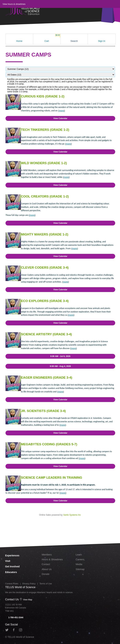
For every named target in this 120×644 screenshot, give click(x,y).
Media (79, 564)
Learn (79, 555)
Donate (46, 574)
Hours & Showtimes (52, 559)
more (61, 111)
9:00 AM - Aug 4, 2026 (60, 366)
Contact (46, 564)
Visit (8, 561)
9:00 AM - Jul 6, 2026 (60, 356)
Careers (80, 559)
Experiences (12, 555)
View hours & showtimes (14, 4)
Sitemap (80, 569)
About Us (47, 569)
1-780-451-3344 (14, 618)
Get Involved (12, 566)
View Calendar (60, 118)
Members (47, 555)
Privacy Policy (29, 584)
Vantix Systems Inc (72, 515)
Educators (11, 572)
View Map (26, 600)
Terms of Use (46, 584)
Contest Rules (12, 584)
